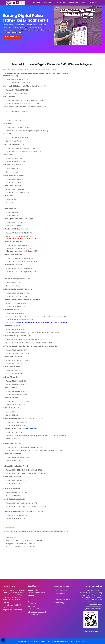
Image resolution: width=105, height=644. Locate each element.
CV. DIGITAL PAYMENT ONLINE (77, 641)
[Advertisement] (51, 567)
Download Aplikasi (12, 37)
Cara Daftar (36, 3)
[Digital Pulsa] (16, 3)
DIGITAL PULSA (40, 641)
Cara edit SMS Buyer (29, 429)
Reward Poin (93, 3)
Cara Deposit (60, 3)
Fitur (84, 3)
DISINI (37, 299)
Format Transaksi (74, 3)
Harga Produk (48, 3)
